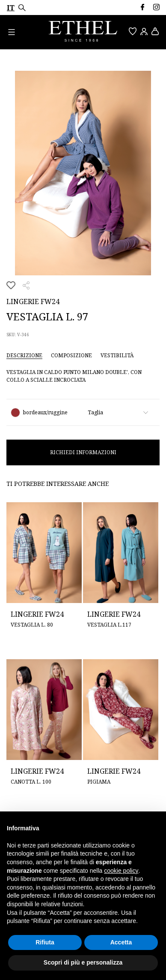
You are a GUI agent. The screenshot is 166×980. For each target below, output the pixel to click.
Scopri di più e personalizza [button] (83, 962)
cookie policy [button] (121, 871)
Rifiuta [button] (45, 942)
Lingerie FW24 (33, 302)
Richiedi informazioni (83, 452)
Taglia (95, 412)
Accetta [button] (121, 942)
